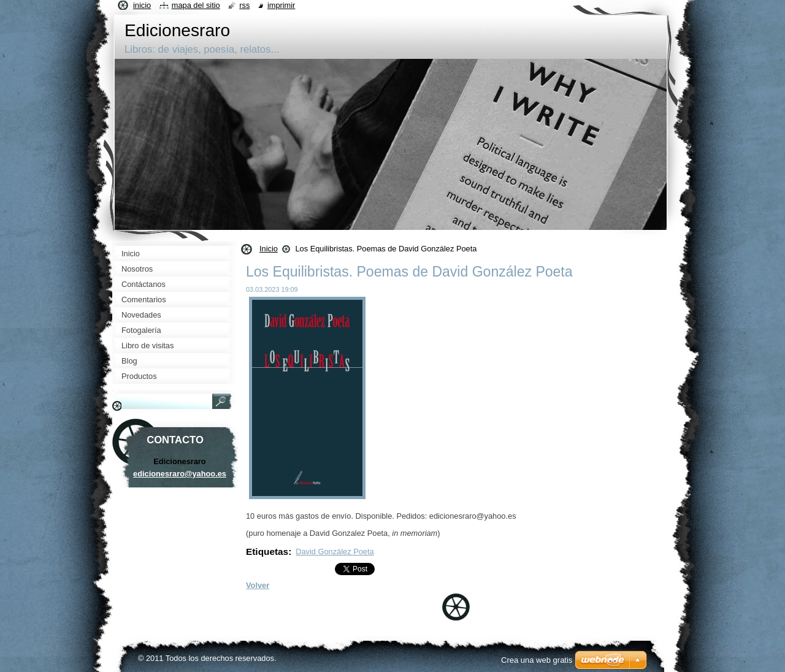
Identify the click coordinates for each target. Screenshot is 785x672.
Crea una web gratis (537, 660)
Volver (258, 585)
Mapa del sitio (196, 5)
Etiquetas (267, 552)
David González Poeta (335, 552)
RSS (244, 5)
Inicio (269, 249)
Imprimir (281, 5)
